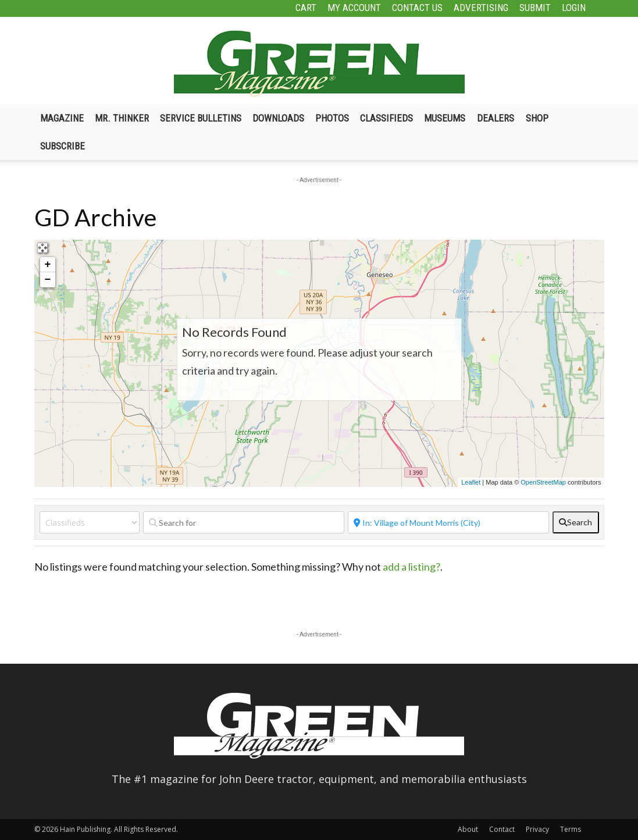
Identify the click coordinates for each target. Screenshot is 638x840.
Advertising (481, 8)
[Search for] (244, 522)
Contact (502, 829)
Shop (537, 118)
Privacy (537, 829)
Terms (571, 829)
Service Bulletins (201, 118)
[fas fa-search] (576, 522)
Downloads (278, 118)
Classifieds (386, 118)
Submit (535, 8)
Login (574, 8)
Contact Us (417, 8)
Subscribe (63, 146)
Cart (306, 8)
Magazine (62, 118)
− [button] (48, 280)
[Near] (448, 522)
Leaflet (471, 482)
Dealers (496, 118)
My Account (354, 8)
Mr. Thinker (122, 118)
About (468, 829)
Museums (445, 118)
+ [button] (48, 265)
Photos (332, 118)
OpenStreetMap (543, 482)
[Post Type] (90, 522)
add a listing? (411, 567)
